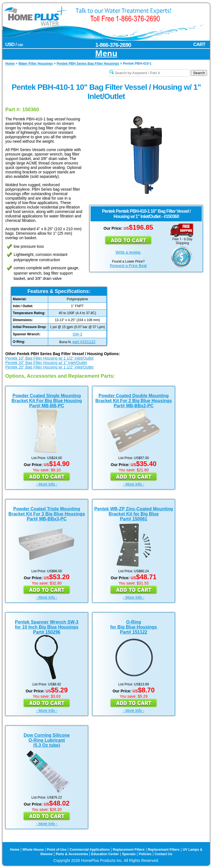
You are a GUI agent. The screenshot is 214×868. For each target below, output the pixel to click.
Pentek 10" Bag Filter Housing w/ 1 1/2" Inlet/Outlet (49, 358)
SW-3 (77, 334)
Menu (106, 54)
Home (15, 850)
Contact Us (163, 854)
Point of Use (57, 850)
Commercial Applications (90, 850)
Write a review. (128, 252)
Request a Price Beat (128, 266)
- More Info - (47, 484)
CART (199, 44)
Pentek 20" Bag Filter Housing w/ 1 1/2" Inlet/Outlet (49, 367)
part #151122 (84, 342)
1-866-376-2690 (113, 45)
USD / (14, 44)
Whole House (33, 850)
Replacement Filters (129, 850)
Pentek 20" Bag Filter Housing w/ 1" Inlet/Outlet (46, 363)
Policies (145, 854)
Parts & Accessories (72, 854)
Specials (129, 854)
